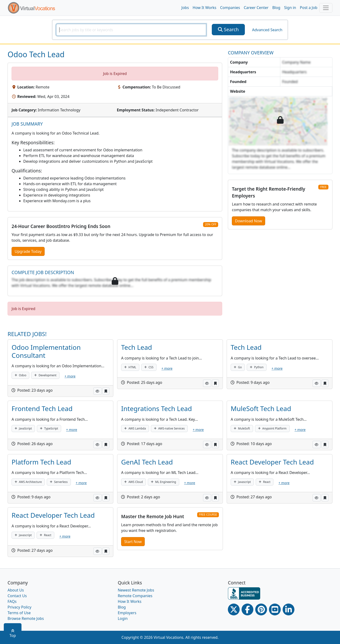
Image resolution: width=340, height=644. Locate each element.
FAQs (12, 601)
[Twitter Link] (234, 609)
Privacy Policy (19, 607)
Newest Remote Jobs (136, 590)
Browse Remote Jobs (26, 618)
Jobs (185, 8)
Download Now (248, 221)
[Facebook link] (247, 609)
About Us (16, 590)
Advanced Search (267, 30)
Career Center (256, 8)
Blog (276, 8)
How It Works (204, 8)
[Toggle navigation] (326, 8)
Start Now (133, 542)
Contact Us (17, 596)
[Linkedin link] (289, 609)
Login (123, 618)
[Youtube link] (275, 609)
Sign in (290, 8)
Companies (230, 8)
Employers (127, 613)
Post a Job (309, 8)
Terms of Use (19, 613)
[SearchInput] (131, 30)
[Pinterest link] (261, 609)
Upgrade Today (28, 251)
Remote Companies (135, 596)
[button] (98, 391)
